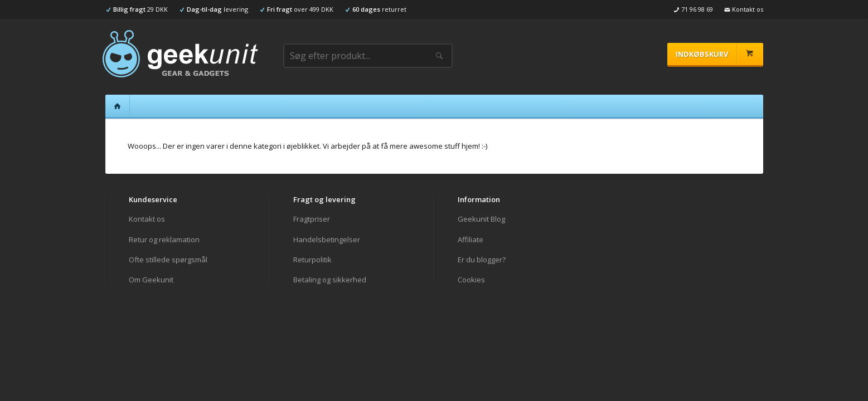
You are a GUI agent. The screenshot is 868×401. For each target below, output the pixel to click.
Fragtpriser (312, 219)
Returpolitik (312, 260)
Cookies (471, 279)
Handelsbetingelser (327, 239)
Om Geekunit (151, 279)
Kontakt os (147, 219)
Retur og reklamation (164, 239)
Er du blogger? (482, 260)
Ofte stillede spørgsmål (168, 260)
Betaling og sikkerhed (330, 279)
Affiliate (471, 239)
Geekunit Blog (481, 219)
